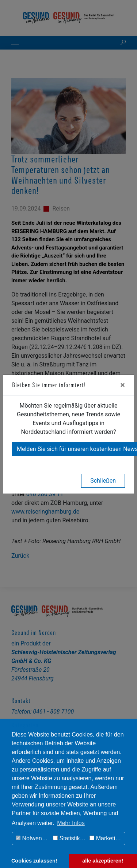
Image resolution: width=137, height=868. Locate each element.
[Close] (123, 385)
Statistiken (70, 838)
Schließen (103, 481)
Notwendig (33, 838)
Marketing (106, 838)
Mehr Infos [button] (71, 823)
